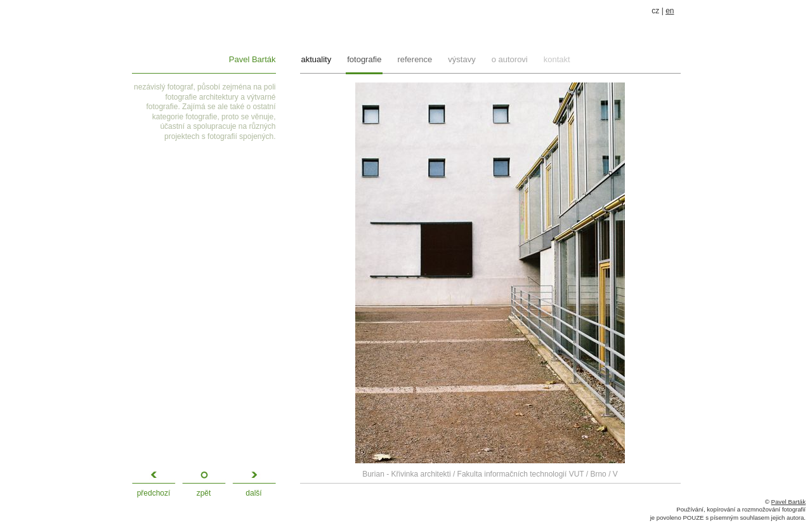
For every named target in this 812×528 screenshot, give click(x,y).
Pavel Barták (252, 59)
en (670, 11)
